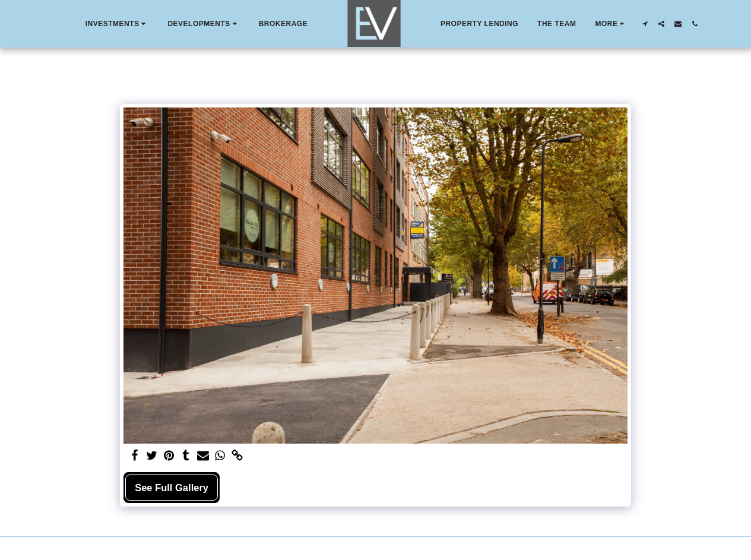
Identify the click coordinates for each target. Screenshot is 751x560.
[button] (117, 24)
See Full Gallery (172, 488)
